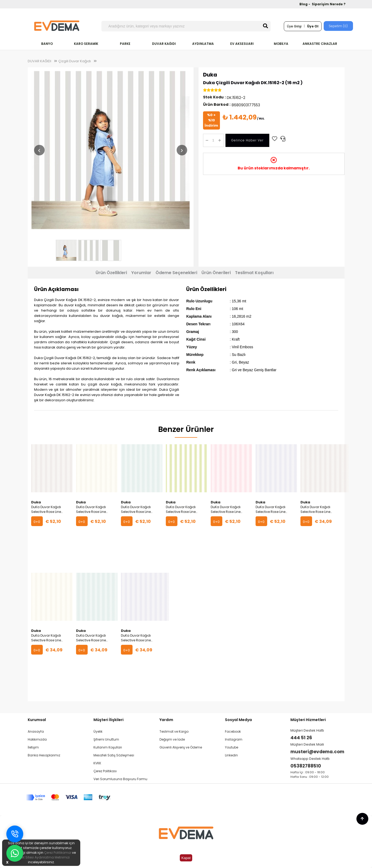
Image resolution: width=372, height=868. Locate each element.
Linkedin (231, 755)
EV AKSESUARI (242, 44)
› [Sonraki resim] (182, 150)
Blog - (305, 4)
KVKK (97, 763)
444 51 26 (301, 738)
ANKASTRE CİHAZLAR (320, 44)
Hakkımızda (37, 739)
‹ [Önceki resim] (39, 150)
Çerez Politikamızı (58, 853)
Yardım (166, 720)
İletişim (33, 747)
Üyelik (98, 731)
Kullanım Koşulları (108, 747)
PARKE (125, 44)
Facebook (233, 731)
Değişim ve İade (172, 739)
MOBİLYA (281, 44)
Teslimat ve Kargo (174, 731)
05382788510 (306, 766)
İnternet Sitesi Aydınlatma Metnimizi (41, 857)
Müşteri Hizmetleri (308, 720)
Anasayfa (36, 731)
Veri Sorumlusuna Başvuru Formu (120, 779)
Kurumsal (37, 720)
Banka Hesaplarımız (44, 755)
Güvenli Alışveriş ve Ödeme (181, 747)
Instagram (234, 739)
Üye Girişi (294, 26)
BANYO (47, 44)
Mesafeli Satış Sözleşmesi (114, 755)
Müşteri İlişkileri (109, 720)
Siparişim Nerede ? (329, 4)
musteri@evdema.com (317, 752)
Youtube (232, 747)
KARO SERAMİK (86, 44)
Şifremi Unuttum (106, 739)
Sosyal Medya (238, 720)
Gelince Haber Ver (247, 140)
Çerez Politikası (105, 771)
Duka (210, 75)
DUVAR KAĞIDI (164, 44)
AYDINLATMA (203, 44)
